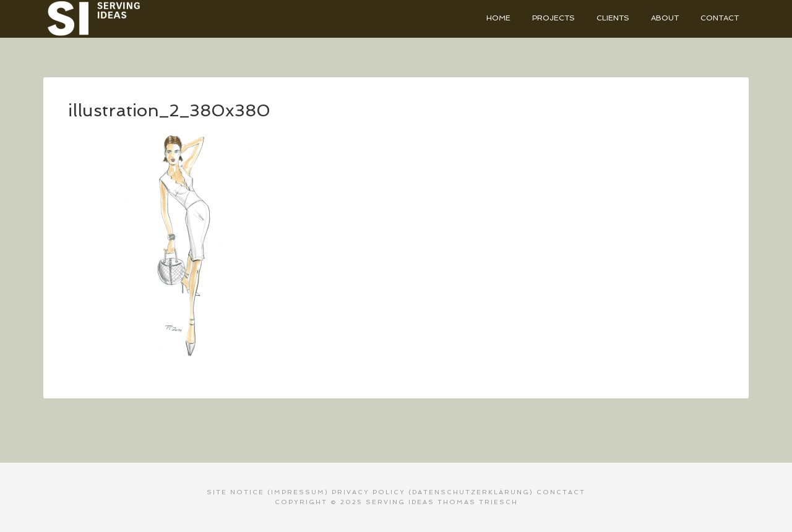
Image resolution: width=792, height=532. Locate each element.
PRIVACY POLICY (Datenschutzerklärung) (433, 492)
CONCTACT (561, 492)
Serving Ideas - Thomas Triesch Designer (136, 19)
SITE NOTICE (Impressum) (268, 492)
